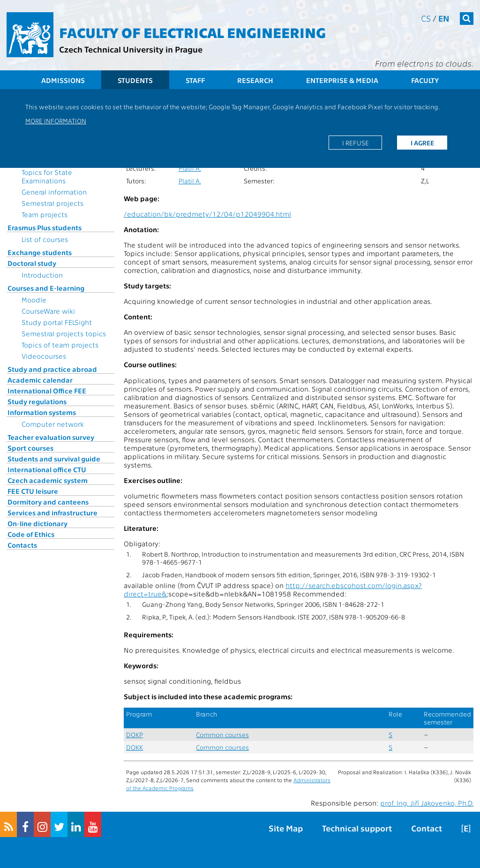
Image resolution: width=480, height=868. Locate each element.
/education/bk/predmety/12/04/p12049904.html (207, 214)
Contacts (22, 545)
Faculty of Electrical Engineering (192, 32)
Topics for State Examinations (47, 176)
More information (56, 121)
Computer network (53, 424)
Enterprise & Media (342, 80)
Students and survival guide (54, 459)
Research (255, 80)
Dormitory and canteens (48, 502)
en (444, 18)
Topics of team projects (60, 345)
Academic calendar (40, 380)
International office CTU (47, 469)
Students (135, 80)
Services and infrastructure (52, 513)
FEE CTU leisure (33, 491)
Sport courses (30, 448)
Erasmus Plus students (45, 227)
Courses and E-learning (46, 288)
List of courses (45, 239)
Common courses (222, 735)
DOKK (135, 747)
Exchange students (40, 252)
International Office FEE (47, 391)
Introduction (42, 275)
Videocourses (44, 356)
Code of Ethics (31, 534)
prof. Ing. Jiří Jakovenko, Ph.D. (427, 803)
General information (54, 192)
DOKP (135, 735)
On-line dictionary (37, 523)
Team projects (45, 214)
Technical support (357, 828)
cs (426, 18)
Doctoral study (32, 263)
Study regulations (37, 401)
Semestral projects (52, 203)
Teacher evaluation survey (51, 437)
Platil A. (190, 168)
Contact (427, 828)
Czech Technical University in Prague (131, 49)
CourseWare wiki (48, 311)
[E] (466, 828)
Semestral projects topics (64, 333)
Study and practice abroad (52, 369)
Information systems (42, 412)
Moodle (34, 300)
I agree (422, 143)
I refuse (356, 143)
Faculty (425, 80)
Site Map (286, 828)
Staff (195, 80)
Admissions (63, 80)
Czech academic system (48, 480)
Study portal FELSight (57, 322)
